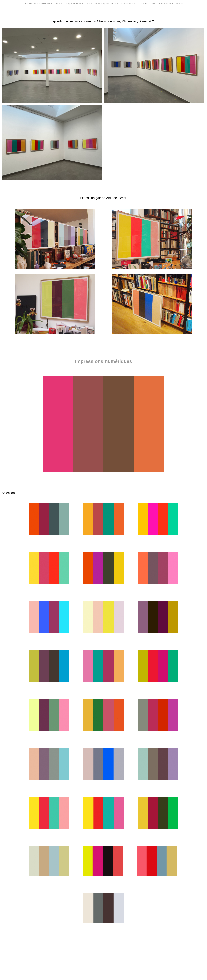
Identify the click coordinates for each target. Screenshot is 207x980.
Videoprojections (43, 4)
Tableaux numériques (97, 4)
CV (161, 4)
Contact (179, 4)
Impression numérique (123, 4)
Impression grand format (69, 4)
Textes (154, 4)
